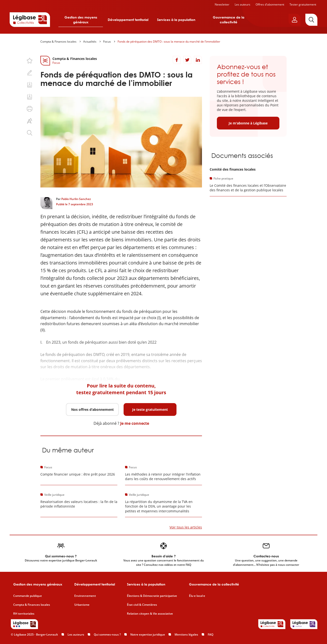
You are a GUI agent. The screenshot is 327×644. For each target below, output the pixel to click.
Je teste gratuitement (150, 409)
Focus (107, 42)
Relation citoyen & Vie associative (150, 614)
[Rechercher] (311, 20)
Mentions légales (186, 634)
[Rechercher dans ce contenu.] (30, 133)
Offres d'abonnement (270, 4)
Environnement (85, 596)
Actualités (90, 42)
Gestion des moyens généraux (81, 20)
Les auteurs (242, 4)
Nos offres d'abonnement (92, 409)
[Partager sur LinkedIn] (198, 60)
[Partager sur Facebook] (177, 60)
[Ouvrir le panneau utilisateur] (295, 20)
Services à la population (176, 20)
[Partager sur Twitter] (187, 60)
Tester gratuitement (303, 4)
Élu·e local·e (197, 596)
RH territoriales (24, 614)
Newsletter (222, 4)
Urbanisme (82, 605)
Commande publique (28, 596)
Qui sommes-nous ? (107, 634)
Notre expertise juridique (148, 634)
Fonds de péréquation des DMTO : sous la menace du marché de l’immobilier (169, 42)
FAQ (211, 634)
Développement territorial (128, 20)
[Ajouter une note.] (30, 73)
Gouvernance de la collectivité (229, 20)
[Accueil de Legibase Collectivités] (30, 19)
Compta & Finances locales (58, 42)
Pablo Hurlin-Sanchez (76, 199)
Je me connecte (135, 423)
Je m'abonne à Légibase (248, 123)
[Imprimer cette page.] (30, 109)
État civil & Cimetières (142, 605)
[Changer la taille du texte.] (30, 121)
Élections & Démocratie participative (152, 596)
